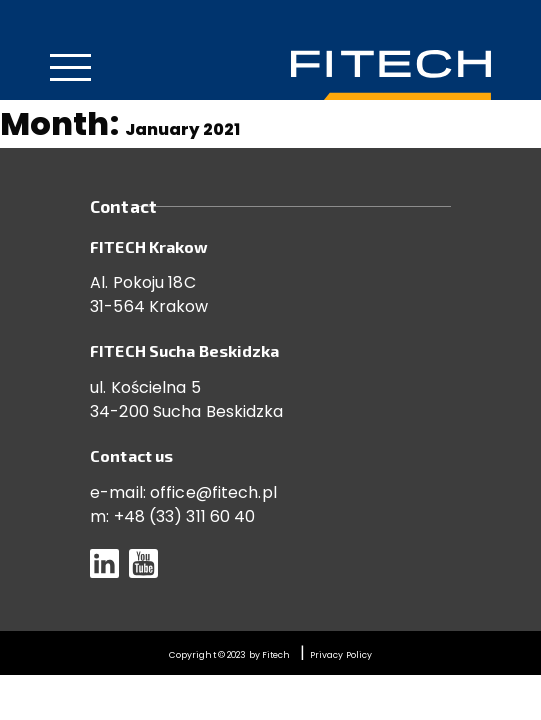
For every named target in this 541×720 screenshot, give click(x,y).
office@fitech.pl (213, 492)
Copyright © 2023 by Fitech (230, 655)
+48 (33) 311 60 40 (185, 516)
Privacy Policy (341, 655)
